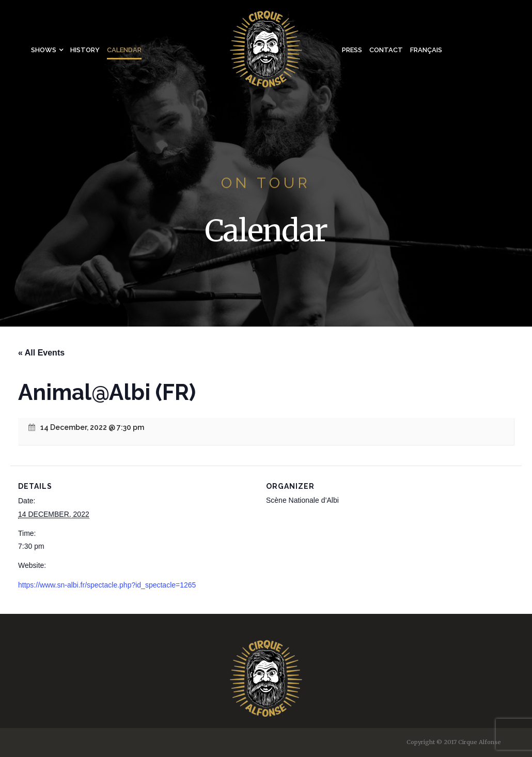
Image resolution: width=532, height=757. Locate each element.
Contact (386, 50)
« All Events (41, 353)
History (85, 50)
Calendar (124, 50)
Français (426, 50)
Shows (44, 50)
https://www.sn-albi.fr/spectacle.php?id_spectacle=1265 (107, 585)
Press (352, 50)
